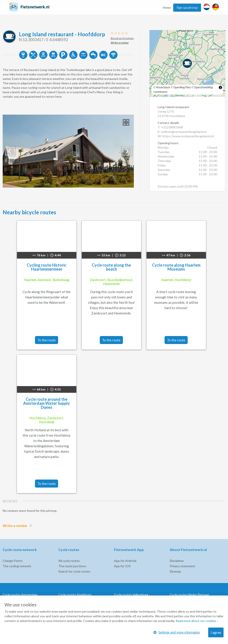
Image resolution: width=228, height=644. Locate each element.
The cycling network (17, 566)
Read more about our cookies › (197, 621)
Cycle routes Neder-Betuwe (189, 594)
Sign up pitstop (187, 7)
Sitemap (175, 571)
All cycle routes (69, 561)
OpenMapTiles (182, 87)
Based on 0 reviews (122, 38)
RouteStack (163, 87)
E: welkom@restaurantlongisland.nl (182, 132)
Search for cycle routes (74, 571)
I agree (216, 632)
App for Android (125, 561)
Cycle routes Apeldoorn (75, 594)
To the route (47, 340)
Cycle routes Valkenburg (131, 594)
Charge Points (13, 561)
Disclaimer (177, 561)
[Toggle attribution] (220, 87)
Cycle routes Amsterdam (20, 594)
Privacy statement (182, 566)
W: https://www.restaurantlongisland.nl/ (186, 136)
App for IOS (122, 566)
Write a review (18, 526)
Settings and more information (177, 632)
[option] (68, 151)
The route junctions (72, 566)
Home (167, 7)
